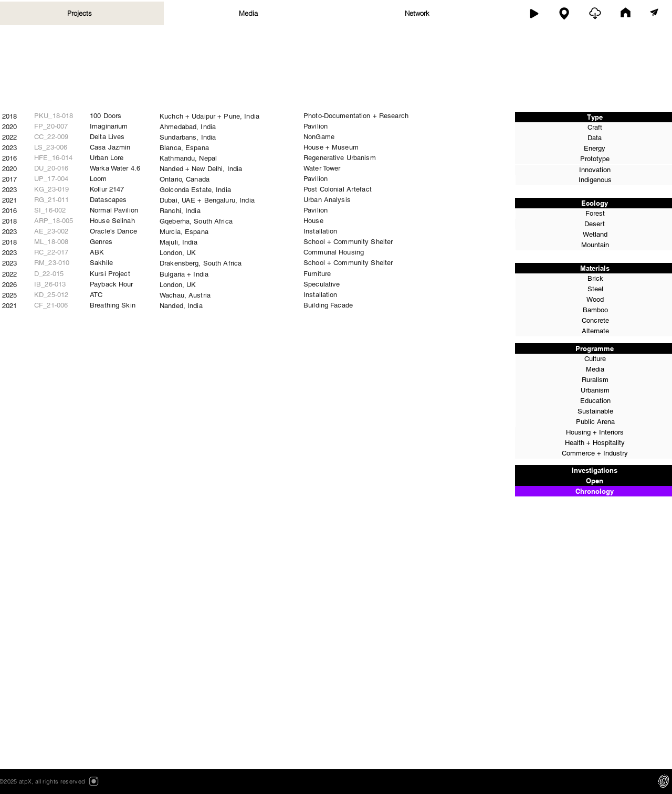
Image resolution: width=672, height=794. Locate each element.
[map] (564, 13)
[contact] (654, 13)
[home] (626, 13)
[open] (595, 13)
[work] (534, 13)
